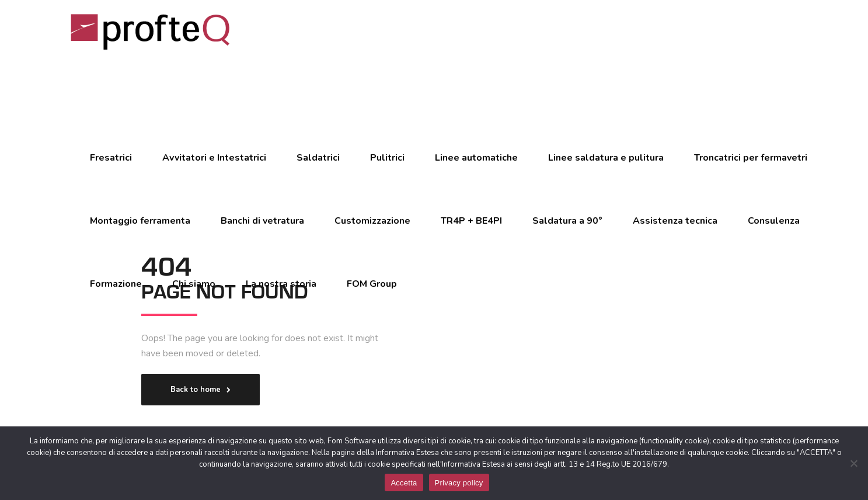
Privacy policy (459, 483)
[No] (853, 463)
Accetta (404, 483)
